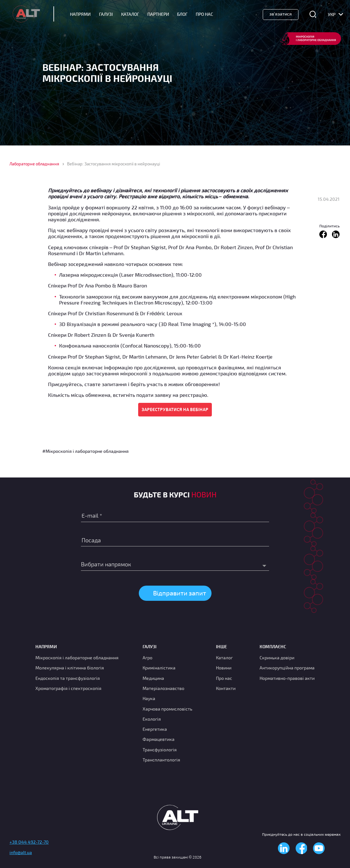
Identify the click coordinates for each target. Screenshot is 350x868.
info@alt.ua (21, 852)
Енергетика (155, 729)
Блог (182, 14)
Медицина (153, 678)
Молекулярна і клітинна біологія (70, 668)
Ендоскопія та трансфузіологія (68, 678)
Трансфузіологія (160, 750)
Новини (224, 668)
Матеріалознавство (163, 688)
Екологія (152, 719)
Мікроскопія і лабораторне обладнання (77, 658)
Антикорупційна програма (287, 668)
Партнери (158, 14)
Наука (149, 698)
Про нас (224, 678)
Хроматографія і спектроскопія (68, 688)
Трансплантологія (161, 760)
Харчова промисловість (167, 709)
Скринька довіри (277, 658)
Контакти (226, 688)
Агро (147, 658)
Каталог (130, 14)
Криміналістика (159, 668)
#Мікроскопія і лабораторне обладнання (86, 451)
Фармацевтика (159, 739)
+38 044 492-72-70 (29, 842)
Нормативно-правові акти (287, 678)
